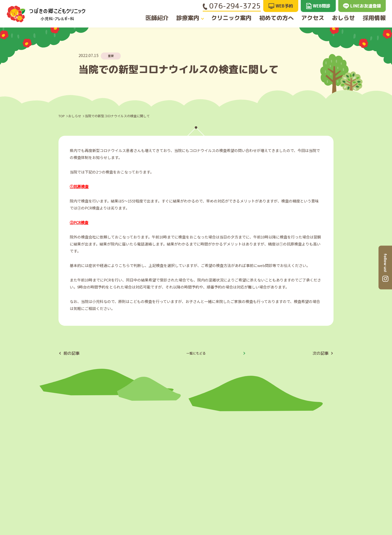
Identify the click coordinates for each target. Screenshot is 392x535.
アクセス (311, 18)
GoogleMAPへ (322, 465)
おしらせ (344, 18)
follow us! (385, 262)
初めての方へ (274, 18)
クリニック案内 (231, 18)
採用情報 (377, 18)
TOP (62, 116)
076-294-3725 (232, 6)
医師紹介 (154, 18)
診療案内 (187, 18)
